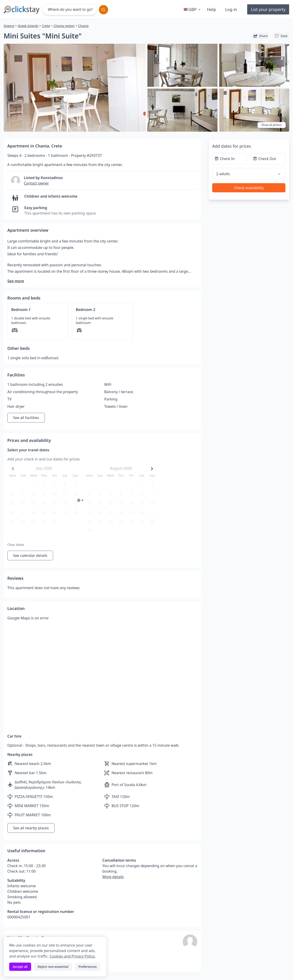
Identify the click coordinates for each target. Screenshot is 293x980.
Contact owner (36, 183)
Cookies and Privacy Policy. (72, 956)
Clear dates (16, 545)
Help (211, 9)
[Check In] (230, 159)
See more (16, 281)
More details (113, 877)
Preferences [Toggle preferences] (88, 967)
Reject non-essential (53, 967)
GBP (193, 9)
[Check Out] (268, 159)
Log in (231, 9)
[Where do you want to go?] (70, 9)
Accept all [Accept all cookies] (20, 967)
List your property (268, 9)
